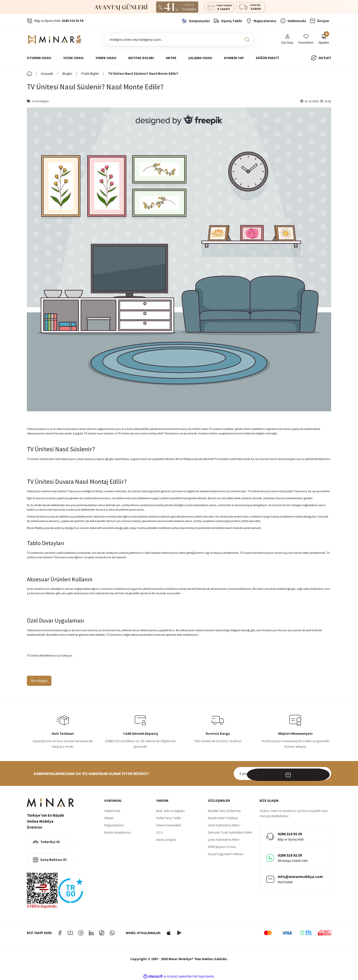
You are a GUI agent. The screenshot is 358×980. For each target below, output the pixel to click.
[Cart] (324, 40)
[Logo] (56, 39)
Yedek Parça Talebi (169, 818)
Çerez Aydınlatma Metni (224, 840)
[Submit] (325, 773)
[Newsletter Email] (282, 773)
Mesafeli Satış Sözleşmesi (224, 811)
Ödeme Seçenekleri (169, 825)
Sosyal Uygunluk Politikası (225, 854)
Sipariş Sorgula (166, 840)
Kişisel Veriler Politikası (223, 818)
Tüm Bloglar (39, 681)
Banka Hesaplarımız (118, 832)
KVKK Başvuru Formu (222, 847)
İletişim (109, 818)
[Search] (179, 39)
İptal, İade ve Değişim (170, 811)
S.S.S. (159, 832)
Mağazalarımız (114, 825)
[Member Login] (287, 40)
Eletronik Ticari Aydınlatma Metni (230, 832)
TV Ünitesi (33, 655)
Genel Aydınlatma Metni (224, 825)
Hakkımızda (112, 811)
